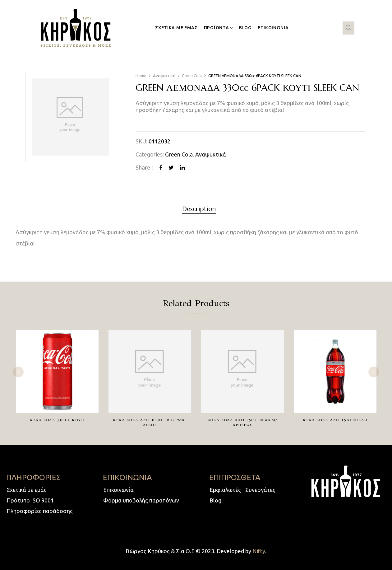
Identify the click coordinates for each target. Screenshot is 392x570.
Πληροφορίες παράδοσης (40, 511)
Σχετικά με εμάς (27, 490)
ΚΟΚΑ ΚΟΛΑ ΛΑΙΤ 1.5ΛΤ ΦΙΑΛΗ (335, 420)
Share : (144, 167)
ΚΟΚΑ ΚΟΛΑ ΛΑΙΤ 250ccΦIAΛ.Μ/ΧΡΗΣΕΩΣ (242, 422)
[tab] (199, 210)
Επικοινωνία (118, 490)
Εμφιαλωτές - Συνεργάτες (242, 490)
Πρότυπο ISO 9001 (30, 500)
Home (141, 76)
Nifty (259, 551)
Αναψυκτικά (164, 76)
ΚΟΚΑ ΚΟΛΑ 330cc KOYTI (57, 420)
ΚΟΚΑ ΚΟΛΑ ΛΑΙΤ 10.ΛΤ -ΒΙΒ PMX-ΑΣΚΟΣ (150, 422)
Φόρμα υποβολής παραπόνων (141, 500)
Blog (215, 500)
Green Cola (192, 76)
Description (199, 209)
